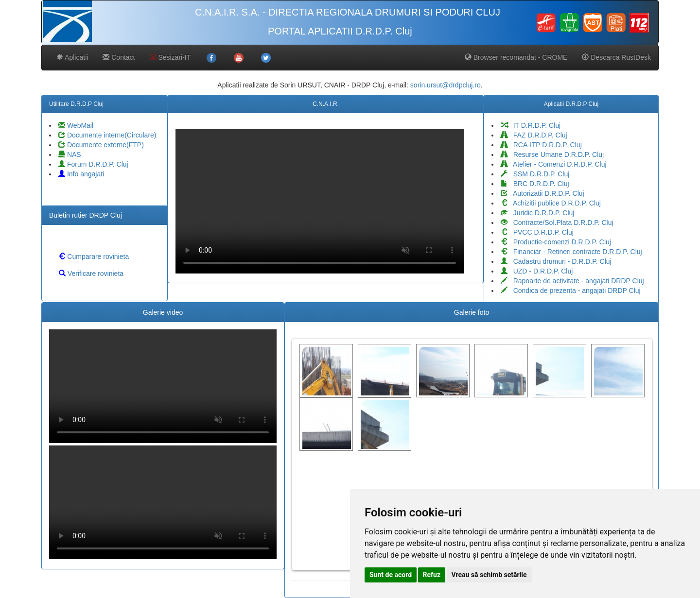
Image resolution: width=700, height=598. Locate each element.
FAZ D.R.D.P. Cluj (534, 135)
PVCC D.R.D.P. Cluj (537, 232)
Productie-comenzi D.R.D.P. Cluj (556, 242)
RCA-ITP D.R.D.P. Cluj (541, 145)
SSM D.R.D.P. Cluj (535, 174)
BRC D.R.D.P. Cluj (535, 184)
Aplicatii (72, 57)
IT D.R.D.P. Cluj (531, 125)
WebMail (76, 125)
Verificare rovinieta (91, 273)
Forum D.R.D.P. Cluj (93, 164)
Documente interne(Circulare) (107, 135)
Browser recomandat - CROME (516, 57)
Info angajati (81, 174)
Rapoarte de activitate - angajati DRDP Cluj (572, 281)
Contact (119, 57)
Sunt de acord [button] (391, 575)
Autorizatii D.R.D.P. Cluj (542, 193)
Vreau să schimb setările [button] (489, 575)
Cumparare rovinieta (94, 256)
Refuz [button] (432, 575)
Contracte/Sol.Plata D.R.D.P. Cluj (557, 222)
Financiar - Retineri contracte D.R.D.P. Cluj (571, 252)
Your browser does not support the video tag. (320, 201)
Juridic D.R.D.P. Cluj (537, 213)
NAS (70, 154)
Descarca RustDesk (616, 57)
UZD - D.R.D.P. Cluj (537, 271)
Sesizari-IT (170, 57)
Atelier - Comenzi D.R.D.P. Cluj (554, 164)
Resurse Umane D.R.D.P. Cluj (552, 154)
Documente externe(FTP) (101, 145)
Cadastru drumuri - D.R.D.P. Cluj (556, 261)
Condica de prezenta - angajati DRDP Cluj (571, 290)
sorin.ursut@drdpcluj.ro (446, 85)
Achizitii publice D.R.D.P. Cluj (551, 203)
